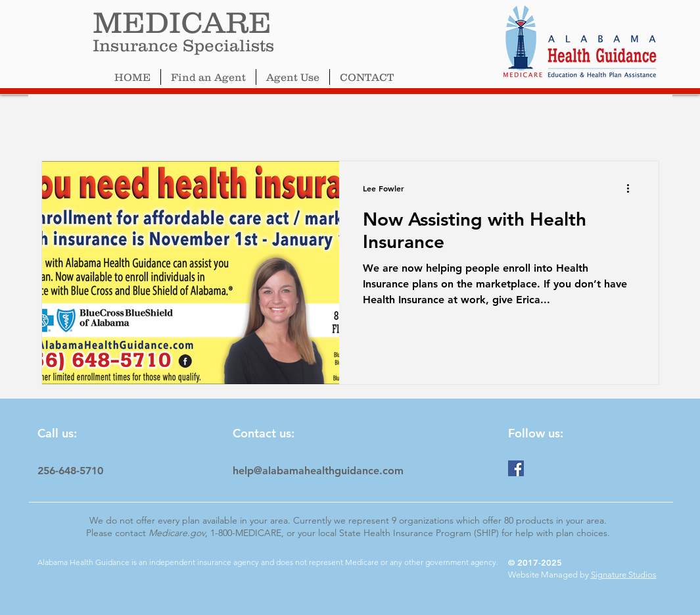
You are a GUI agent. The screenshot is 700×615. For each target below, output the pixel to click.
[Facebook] (516, 468)
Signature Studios (624, 575)
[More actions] (633, 188)
